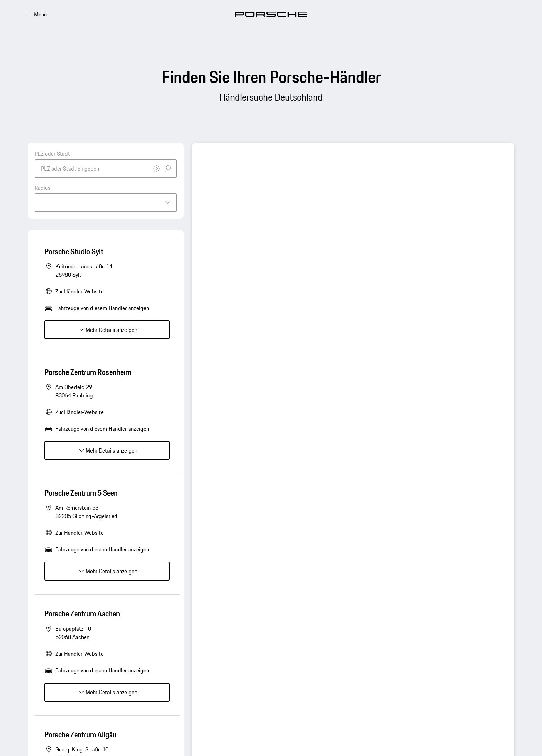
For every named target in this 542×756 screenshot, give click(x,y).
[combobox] (106, 164)
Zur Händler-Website (80, 291)
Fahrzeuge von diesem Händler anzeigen (102, 308)
